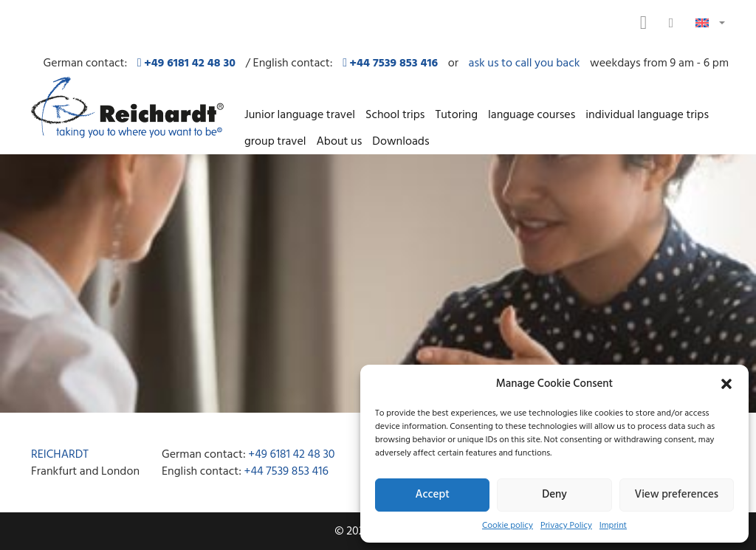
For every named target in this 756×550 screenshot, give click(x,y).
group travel (275, 141)
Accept (433, 494)
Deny (554, 494)
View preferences (677, 494)
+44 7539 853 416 (286, 471)
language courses (532, 114)
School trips (395, 114)
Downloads (401, 141)
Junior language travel (300, 114)
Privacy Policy (566, 525)
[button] (726, 384)
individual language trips (647, 114)
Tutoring (456, 114)
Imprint (613, 525)
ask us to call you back (525, 63)
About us (339, 141)
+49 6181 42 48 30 (291, 454)
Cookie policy (508, 525)
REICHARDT (60, 454)
